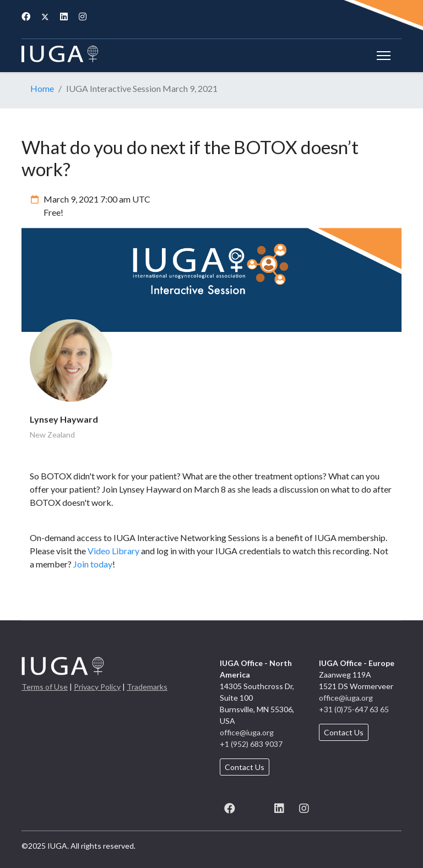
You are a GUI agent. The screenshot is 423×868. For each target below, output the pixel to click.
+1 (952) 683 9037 (251, 744)
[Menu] (384, 56)
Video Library (113, 551)
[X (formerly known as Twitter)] (254, 807)
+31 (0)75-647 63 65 (354, 709)
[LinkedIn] (279, 807)
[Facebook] (26, 16)
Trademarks (147, 687)
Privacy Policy (97, 687)
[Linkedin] (64, 16)
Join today (93, 564)
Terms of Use (45, 687)
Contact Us (245, 767)
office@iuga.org (247, 732)
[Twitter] (45, 16)
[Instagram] (83, 16)
